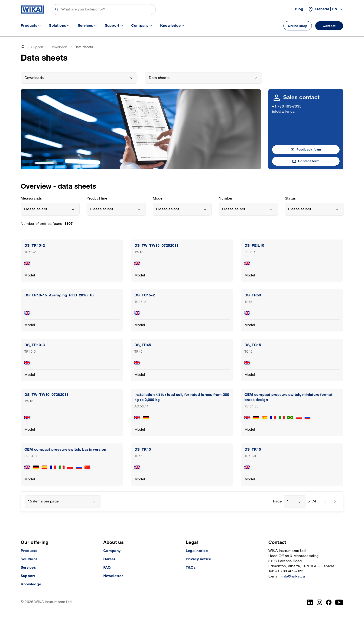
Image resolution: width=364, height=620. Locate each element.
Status (290, 198)
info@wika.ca (283, 112)
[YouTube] (339, 602)
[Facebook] (329, 602)
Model (158, 198)
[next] (335, 502)
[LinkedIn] (310, 602)
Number (226, 198)
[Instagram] (319, 602)
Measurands (31, 198)
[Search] (104, 10)
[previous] (325, 502)
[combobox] (50, 209)
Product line (97, 198)
